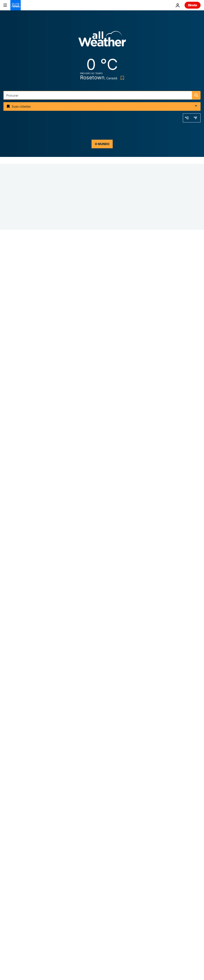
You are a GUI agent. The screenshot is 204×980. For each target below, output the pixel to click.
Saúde (109, 886)
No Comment (96, 633)
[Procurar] (102, 95)
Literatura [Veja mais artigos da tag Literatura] (69, 823)
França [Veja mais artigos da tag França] (110, 802)
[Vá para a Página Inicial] (16, 5)
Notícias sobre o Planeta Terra (108, 575)
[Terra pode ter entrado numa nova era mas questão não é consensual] (143, 602)
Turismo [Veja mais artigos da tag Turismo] (94, 823)
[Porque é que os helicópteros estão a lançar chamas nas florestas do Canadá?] (143, 427)
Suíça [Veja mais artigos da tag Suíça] (117, 823)
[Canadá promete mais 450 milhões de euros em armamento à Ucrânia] (102, 390)
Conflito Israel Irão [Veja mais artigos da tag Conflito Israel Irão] (82, 792)
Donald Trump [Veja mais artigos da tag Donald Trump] (138, 802)
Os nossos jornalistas (18, 913)
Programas (112, 904)
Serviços (10, 926)
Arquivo (110, 913)
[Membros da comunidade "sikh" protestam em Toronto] (143, 661)
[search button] (196, 95)
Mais (7, 937)
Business (10, 877)
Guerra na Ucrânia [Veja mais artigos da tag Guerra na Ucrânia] (122, 792)
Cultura (110, 895)
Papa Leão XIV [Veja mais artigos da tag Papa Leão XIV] (119, 813)
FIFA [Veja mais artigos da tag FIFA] (145, 813)
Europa (8, 868)
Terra (108, 877)
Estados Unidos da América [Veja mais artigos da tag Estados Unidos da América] (76, 813)
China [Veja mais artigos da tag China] (138, 823)
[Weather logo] (102, 40)
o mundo (102, 144)
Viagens (9, 895)
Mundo (110, 868)
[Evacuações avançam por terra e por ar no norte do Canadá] (143, 485)
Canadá (9, 385)
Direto (193, 5)
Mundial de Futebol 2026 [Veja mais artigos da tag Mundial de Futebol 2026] (74, 802)
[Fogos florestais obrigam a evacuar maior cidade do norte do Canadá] (143, 544)
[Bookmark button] (121, 78)
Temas (8, 858)
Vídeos (8, 904)
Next (7, 886)
